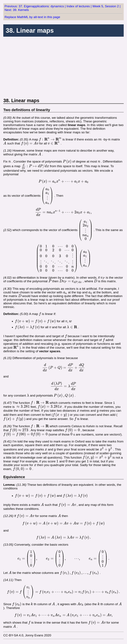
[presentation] (50, 139)
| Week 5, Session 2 (105, 6)
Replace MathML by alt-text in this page (32, 17)
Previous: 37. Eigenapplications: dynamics (34, 6)
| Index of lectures (77, 6)
